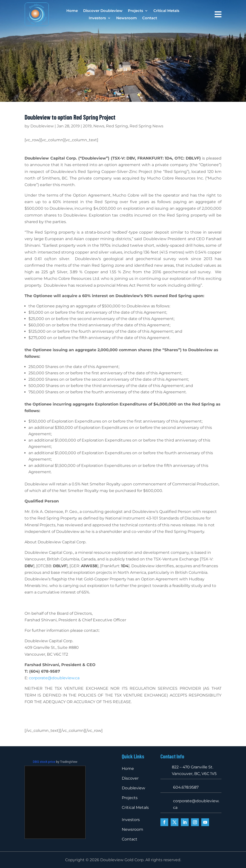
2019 (87, 126)
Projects (136, 11)
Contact (150, 18)
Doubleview (42, 126)
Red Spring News (146, 126)
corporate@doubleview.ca (54, 678)
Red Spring (117, 126)
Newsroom (127, 18)
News (99, 126)
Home (72, 11)
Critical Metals (166, 11)
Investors (97, 18)
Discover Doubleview (103, 11)
